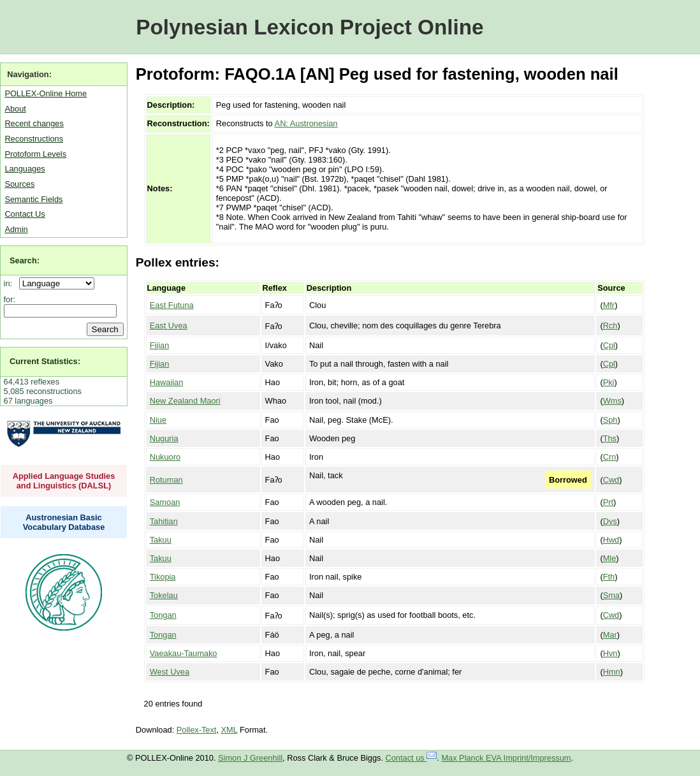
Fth (609, 577)
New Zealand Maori (185, 401)
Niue (158, 420)
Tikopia (163, 577)
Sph (610, 420)
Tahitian (164, 521)
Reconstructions (34, 139)
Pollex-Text (197, 730)
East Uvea (169, 326)
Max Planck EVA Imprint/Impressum (506, 758)
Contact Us (25, 214)
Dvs (610, 521)
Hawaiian (167, 382)
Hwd (611, 540)
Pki (609, 382)
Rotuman (166, 480)
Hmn (612, 672)
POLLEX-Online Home (46, 93)
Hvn (610, 653)
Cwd (611, 480)
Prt (608, 502)
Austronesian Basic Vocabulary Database (64, 522)
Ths (610, 438)
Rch (610, 326)
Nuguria (164, 438)
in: (11, 283)
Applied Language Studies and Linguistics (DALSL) (64, 481)
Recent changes (34, 123)
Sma (611, 595)
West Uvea (170, 672)
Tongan (163, 615)
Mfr (609, 305)
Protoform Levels (35, 154)
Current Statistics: (45, 361)
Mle (610, 558)
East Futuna (172, 305)
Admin (16, 229)
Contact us (412, 758)
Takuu (161, 540)
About (15, 109)
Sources (19, 184)
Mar (610, 635)
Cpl (609, 345)
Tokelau (164, 595)
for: (10, 299)
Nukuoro (165, 457)
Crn (610, 457)
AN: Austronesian (306, 123)
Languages (25, 169)
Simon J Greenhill (250, 758)
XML (230, 730)
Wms (612, 401)
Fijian (160, 345)
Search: (25, 260)
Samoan (165, 502)
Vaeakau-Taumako (184, 653)
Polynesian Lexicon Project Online (310, 27)
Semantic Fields (33, 199)
